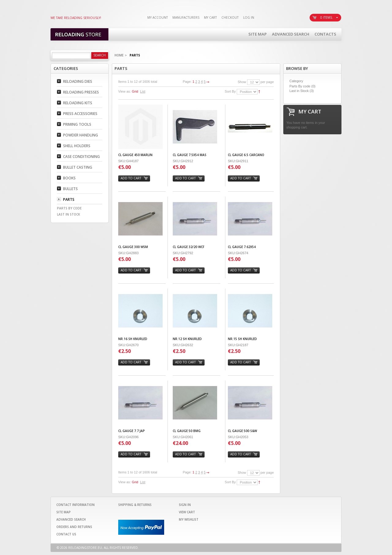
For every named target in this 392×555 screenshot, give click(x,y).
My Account (158, 17)
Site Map (258, 34)
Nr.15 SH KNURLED (242, 339)
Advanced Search (291, 34)
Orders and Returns (74, 527)
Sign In (185, 505)
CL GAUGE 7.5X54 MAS (190, 155)
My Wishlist (189, 519)
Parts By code (300, 86)
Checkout (230, 17)
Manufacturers (186, 17)
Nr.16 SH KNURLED (133, 339)
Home (119, 55)
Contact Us (66, 534)
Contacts (325, 34)
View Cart (187, 512)
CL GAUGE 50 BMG (187, 431)
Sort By (230, 91)
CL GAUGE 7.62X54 (242, 247)
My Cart (210, 17)
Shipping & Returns (135, 505)
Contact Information (75, 505)
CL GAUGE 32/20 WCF (188, 247)
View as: (124, 91)
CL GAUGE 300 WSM (133, 247)
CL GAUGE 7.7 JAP (132, 431)
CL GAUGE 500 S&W (242, 431)
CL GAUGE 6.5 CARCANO (246, 155)
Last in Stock (299, 91)
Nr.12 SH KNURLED (187, 339)
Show (242, 82)
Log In (249, 17)
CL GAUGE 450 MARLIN (135, 155)
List (143, 91)
